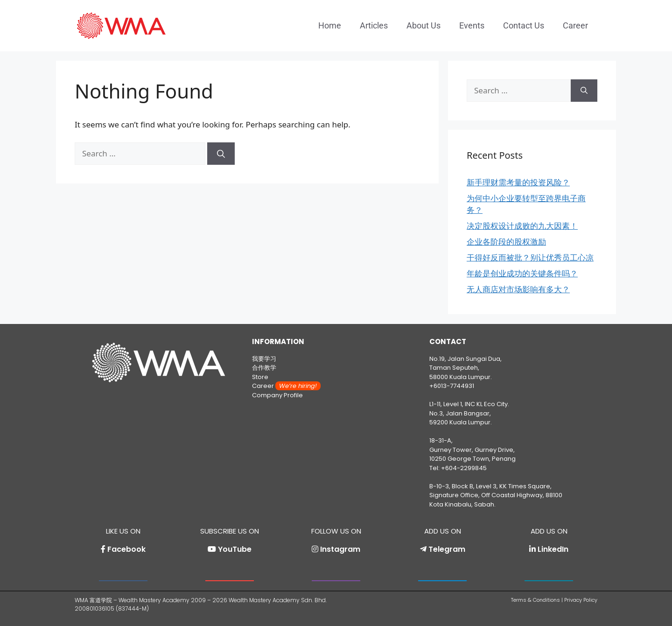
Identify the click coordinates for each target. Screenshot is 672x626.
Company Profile (277, 395)
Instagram (340, 549)
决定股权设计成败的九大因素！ (522, 226)
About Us (423, 25)
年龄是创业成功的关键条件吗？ (522, 273)
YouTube (235, 549)
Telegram (447, 549)
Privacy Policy (581, 600)
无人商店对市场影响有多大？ (518, 289)
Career (575, 25)
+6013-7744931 (452, 386)
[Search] (221, 154)
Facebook (126, 549)
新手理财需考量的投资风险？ (518, 182)
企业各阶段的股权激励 (506, 242)
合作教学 (264, 368)
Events (472, 25)
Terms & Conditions (535, 600)
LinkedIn (553, 549)
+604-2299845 (464, 468)
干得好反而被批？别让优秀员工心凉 (530, 257)
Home (330, 25)
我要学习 (264, 359)
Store (260, 377)
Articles (374, 25)
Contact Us (524, 25)
